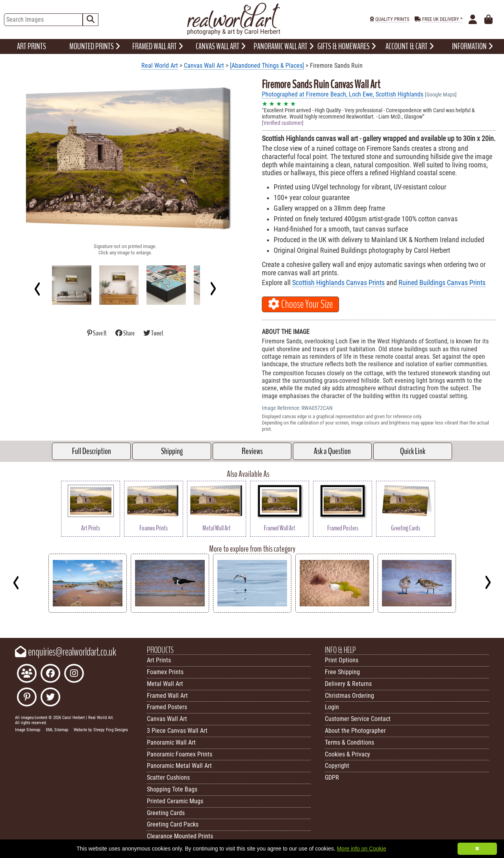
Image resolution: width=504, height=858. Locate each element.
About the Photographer (355, 731)
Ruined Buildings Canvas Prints (442, 283)
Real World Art (160, 66)
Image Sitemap (28, 730)
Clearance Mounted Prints (180, 836)
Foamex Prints (165, 672)
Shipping (172, 451)
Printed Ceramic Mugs (175, 801)
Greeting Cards (166, 813)
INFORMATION (472, 46)
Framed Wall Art (167, 696)
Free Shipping (342, 672)
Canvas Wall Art (204, 66)
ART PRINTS (31, 46)
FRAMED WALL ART (158, 46)
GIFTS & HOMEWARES (347, 46)
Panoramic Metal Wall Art (179, 766)
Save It (97, 333)
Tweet (153, 333)
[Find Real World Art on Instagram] (74, 674)
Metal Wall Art (165, 684)
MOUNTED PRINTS (95, 46)
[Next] (213, 289)
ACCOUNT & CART (410, 46)
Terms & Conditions (349, 742)
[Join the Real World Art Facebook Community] (27, 674)
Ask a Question (332, 451)
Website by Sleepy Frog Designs (101, 730)
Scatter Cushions (168, 777)
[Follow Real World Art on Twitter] (50, 698)
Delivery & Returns (348, 684)
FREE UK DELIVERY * (442, 19)
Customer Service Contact (358, 719)
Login (332, 707)
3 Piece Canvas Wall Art (177, 731)
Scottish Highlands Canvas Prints (338, 283)
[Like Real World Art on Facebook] (50, 674)
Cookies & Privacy (347, 754)
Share (125, 333)
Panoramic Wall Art (171, 742)
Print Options (342, 660)
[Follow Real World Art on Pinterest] (27, 698)
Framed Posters (167, 707)
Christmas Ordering (349, 696)
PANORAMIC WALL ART (284, 46)
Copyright (337, 766)
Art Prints (159, 660)
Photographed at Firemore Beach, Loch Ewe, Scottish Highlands (343, 94)
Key (4, 619)
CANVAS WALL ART (221, 46)
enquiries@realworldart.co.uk (66, 652)
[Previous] (38, 289)
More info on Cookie (361, 849)
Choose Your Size (300, 304)
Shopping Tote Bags (172, 789)
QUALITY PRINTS (392, 19)
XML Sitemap (57, 730)
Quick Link (413, 451)
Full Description (92, 451)
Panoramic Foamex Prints (180, 754)
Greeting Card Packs (173, 824)
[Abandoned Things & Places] (267, 66)
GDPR (332, 777)
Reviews (252, 451)
